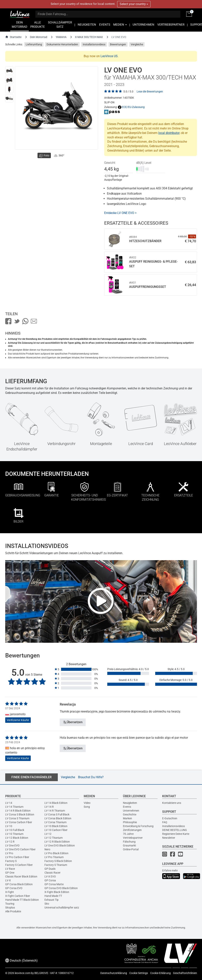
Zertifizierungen (132, 830)
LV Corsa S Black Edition (20, 814)
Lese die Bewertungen (150, 91)
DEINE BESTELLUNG (175, 830)
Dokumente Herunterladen (62, 44)
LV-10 (9, 826)
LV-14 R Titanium (55, 811)
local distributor (169, 133)
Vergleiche (137, 44)
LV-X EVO (50, 876)
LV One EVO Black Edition (60, 845)
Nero (47, 849)
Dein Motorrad (39, 37)
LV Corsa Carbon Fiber (19, 822)
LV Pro (9, 853)
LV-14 (9, 803)
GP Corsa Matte (54, 884)
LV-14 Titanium (14, 807)
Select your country (134, 4)
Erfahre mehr (170, 870)
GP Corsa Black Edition (19, 884)
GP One (10, 873)
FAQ (165, 822)
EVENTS (105, 25)
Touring (10, 904)
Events (127, 807)
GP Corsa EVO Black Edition (61, 888)
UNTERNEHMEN (143, 25)
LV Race (10, 869)
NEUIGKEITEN (87, 25)
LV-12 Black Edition (17, 838)
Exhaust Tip (52, 900)
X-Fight (10, 892)
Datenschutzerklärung (114, 973)
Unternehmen (131, 811)
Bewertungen (118, 44)
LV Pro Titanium (54, 857)
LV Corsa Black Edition (58, 818)
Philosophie (130, 822)
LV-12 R (10, 842)
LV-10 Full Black (15, 830)
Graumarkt (130, 845)
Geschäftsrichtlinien (185, 973)
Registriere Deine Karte (176, 834)
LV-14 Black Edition (56, 803)
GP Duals (50, 869)
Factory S (11, 861)
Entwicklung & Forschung (138, 826)
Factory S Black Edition (58, 861)
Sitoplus (10, 908)
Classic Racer (52, 873)
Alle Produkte (13, 911)
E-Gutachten (170, 818)
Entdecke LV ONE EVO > (120, 213)
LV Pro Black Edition (56, 853)
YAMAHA (61, 37)
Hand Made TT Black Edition (22, 900)
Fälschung (129, 842)
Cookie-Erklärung (160, 973)
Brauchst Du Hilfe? (91, 777)
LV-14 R (49, 807)
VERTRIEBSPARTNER (171, 25)
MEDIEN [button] (120, 25)
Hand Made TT (53, 896)
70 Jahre (128, 834)
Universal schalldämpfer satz (62, 908)
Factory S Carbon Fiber (19, 865)
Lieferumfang (34, 44)
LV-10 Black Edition (56, 826)
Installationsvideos (94, 44)
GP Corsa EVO (14, 888)
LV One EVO (12, 845)
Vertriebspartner (133, 838)
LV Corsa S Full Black (57, 814)
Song (87, 807)
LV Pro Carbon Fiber (17, 857)
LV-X (8, 880)
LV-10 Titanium (14, 834)
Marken (127, 818)
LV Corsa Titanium (55, 822)
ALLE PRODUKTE (38, 25)
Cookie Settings (139, 973)
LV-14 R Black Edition (18, 811)
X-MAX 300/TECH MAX (89, 37)
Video (87, 803)
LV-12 (48, 834)
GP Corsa (50, 880)
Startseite (13, 37)
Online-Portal (131, 849)
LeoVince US (109, 56)
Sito (47, 904)
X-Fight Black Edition (57, 892)
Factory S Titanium (56, 865)
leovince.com (23, 973)
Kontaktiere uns (172, 803)
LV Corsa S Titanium (17, 818)
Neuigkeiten (130, 803)
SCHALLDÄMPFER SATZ (60, 25)
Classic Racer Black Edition (21, 876)
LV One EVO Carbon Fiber (20, 849)
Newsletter (169, 838)
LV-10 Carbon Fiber (56, 830)
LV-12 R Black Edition (57, 842)
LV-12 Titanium (54, 838)
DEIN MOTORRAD (20, 25)
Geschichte (130, 814)
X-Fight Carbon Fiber (18, 896)
